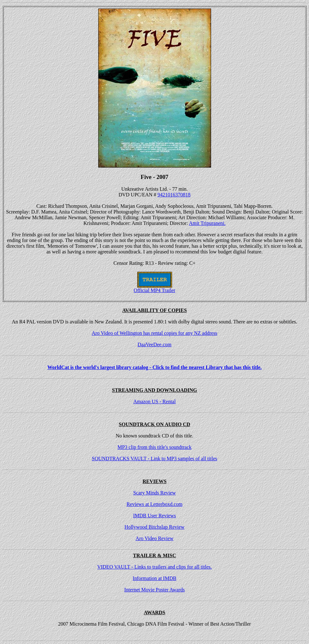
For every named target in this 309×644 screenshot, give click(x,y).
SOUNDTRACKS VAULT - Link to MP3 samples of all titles (154, 459)
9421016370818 (174, 195)
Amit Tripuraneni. (207, 223)
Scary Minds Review (154, 493)
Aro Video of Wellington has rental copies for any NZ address (154, 333)
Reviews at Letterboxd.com (154, 504)
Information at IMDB (155, 578)
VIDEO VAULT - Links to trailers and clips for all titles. (155, 567)
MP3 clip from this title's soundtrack (155, 447)
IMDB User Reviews (154, 516)
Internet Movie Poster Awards (154, 590)
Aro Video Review (155, 538)
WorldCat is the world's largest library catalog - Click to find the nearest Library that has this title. (154, 367)
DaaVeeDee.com (154, 344)
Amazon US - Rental (155, 402)
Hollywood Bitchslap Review (154, 527)
